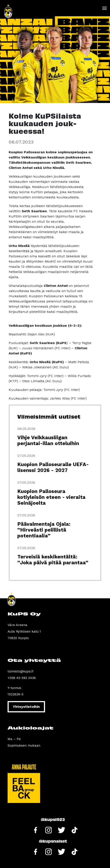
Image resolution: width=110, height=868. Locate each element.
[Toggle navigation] (104, 8)
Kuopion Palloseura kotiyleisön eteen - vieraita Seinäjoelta (51, 497)
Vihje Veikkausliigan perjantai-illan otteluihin (48, 441)
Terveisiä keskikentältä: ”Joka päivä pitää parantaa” (53, 560)
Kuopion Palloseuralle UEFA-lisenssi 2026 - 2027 (53, 467)
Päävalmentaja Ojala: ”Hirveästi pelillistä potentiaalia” (44, 530)
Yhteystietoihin (26, 707)
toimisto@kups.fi (20, 671)
